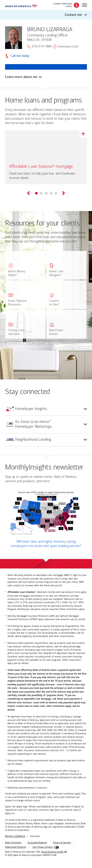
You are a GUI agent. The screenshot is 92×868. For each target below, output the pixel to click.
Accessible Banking (37, 843)
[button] (46, 15)
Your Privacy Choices (43, 847)
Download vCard (65, 47)
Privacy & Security (62, 843)
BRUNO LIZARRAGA (15, 836)
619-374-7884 (39, 46)
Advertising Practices (16, 847)
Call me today (20, 56)
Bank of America (13, 843)
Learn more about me (21, 77)
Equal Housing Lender (53, 852)
